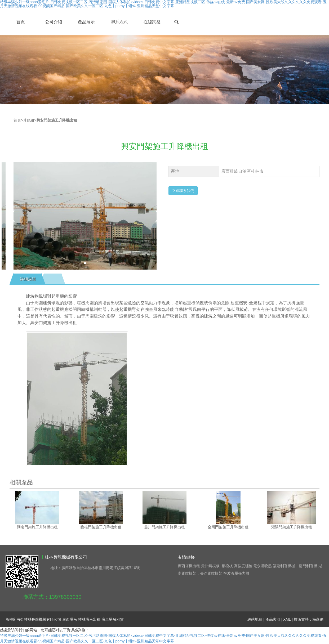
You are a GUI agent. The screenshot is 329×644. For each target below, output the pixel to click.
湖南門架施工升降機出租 (37, 527)
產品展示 (86, 22)
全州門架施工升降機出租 (228, 527)
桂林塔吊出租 (89, 619)
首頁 (21, 22)
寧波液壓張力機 (236, 573)
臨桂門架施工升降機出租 (101, 527)
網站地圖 (255, 619)
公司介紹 (54, 22)
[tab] (27, 279)
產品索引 (273, 619)
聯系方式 (119, 22)
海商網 (318, 619)
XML (287, 619)
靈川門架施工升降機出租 (164, 527)
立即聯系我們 (183, 191)
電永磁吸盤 (263, 566)
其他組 (29, 120)
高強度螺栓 (243, 566)
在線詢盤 (152, 22)
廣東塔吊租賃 (113, 619)
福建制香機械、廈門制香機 (295, 566)
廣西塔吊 (70, 619)
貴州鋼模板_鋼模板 (217, 566)
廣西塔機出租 (189, 566)
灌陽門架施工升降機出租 (292, 527)
